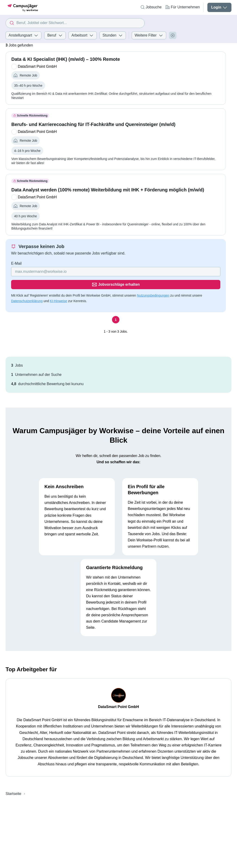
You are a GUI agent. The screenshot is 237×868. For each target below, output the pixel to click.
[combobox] (75, 23)
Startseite (13, 781)
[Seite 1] (116, 307)
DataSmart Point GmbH (119, 694)
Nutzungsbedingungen (153, 282)
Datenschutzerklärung (27, 288)
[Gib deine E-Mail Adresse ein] (86, 272)
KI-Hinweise (58, 288)
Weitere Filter (149, 35)
